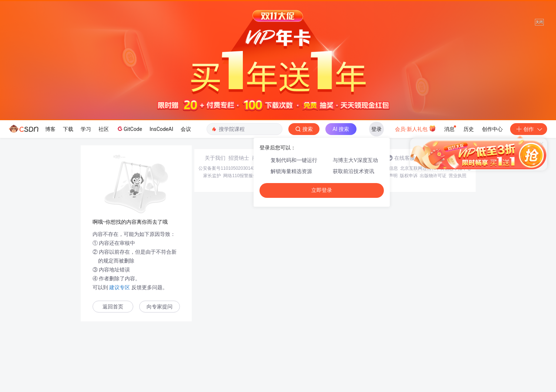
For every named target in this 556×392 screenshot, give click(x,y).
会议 (186, 129)
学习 (86, 129)
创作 (529, 129)
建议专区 (120, 287)
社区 (104, 129)
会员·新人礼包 (416, 128)
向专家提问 (160, 307)
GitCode (129, 129)
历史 (469, 129)
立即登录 (322, 190)
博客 (50, 129)
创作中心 (492, 129)
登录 (376, 129)
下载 (68, 129)
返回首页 (113, 307)
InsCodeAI (161, 129)
